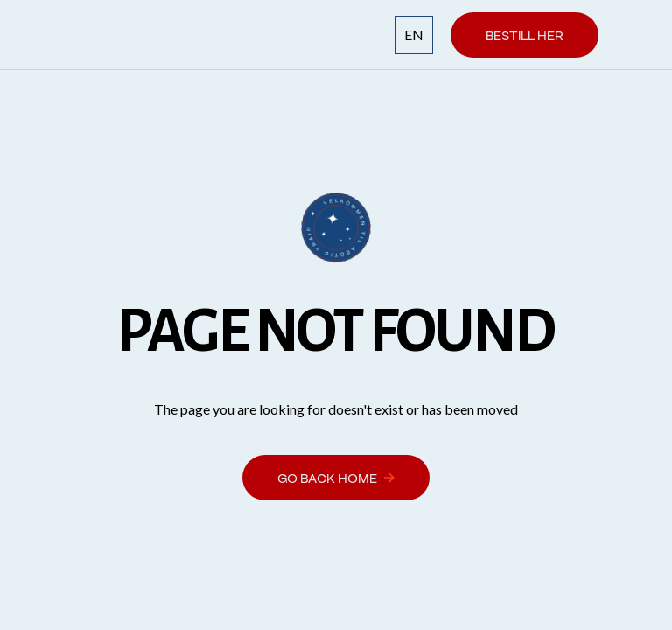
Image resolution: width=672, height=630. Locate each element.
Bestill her (525, 35)
